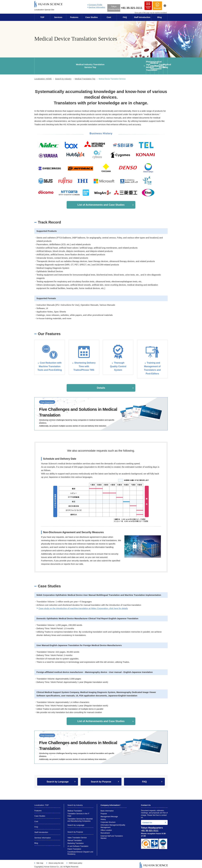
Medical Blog (157, 64)
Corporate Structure (108, 819)
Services (58, 17)
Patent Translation (74, 846)
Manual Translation (75, 837)
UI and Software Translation (78, 843)
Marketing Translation (76, 840)
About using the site (56, 860)
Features (74, 17)
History (103, 816)
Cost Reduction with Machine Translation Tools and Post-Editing (50, 364)
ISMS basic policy (75, 860)
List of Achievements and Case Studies (101, 202)
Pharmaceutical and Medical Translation (68, 64)
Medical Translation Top (85, 76)
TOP (42, 17)
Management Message (109, 813)
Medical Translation (75, 808)
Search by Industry (63, 76)
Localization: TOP (42, 802)
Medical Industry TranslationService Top (46, 64)
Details (101, 385)
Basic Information (107, 808)
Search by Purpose (101, 779)
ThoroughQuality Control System (118, 364)
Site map (40, 860)
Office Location (106, 827)
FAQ (125, 17)
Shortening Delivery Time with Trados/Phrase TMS (85, 364)
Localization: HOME (43, 76)
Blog (159, 17)
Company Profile (96, 5)
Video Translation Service (77, 835)
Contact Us (147, 820)
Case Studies (92, 17)
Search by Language (58, 779)
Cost (109, 17)
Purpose (104, 811)
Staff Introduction (142, 17)
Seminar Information (97, 7)
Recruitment (105, 830)
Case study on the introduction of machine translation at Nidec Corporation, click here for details (83, 605)
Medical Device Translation (90, 64)
